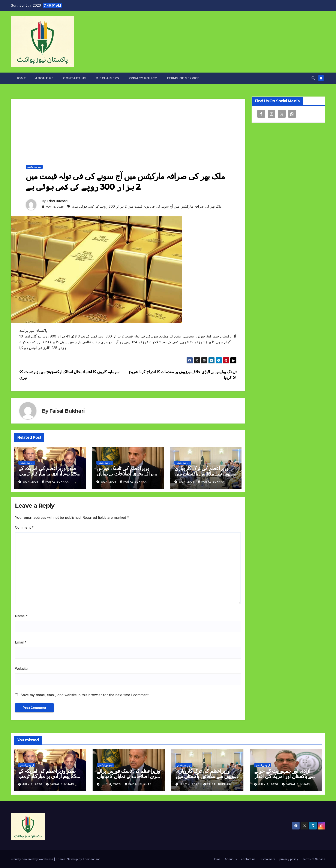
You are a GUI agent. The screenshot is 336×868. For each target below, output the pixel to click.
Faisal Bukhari (57, 201)
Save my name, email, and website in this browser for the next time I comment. (85, 695)
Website (21, 669)
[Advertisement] (128, 129)
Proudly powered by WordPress (32, 859)
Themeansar (91, 859)
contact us (75, 78)
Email (21, 642)
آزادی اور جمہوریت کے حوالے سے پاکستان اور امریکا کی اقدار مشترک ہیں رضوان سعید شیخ (284, 776)
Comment (24, 527)
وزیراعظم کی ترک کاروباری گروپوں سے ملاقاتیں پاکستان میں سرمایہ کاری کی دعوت (206, 474)
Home (21, 78)
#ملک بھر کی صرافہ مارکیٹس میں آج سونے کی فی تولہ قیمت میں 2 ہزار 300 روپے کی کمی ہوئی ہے (147, 206)
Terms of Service (183, 78)
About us (44, 78)
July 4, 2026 (33, 784)
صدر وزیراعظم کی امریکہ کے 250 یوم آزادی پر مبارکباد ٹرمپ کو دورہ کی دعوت (49, 474)
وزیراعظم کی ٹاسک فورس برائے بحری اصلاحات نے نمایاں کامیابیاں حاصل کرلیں (125, 474)
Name (21, 616)
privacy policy (143, 78)
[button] (313, 78)
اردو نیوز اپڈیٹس (34, 167)
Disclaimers (107, 78)
